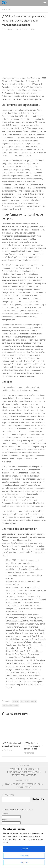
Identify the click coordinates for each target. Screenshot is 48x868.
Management (25, 702)
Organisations (7, 705)
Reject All (24, 862)
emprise (15, 702)
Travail (16, 705)
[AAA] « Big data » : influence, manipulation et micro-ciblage (33, 746)
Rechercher (8, 795)
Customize (24, 856)
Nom (4, 820)
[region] (24, 846)
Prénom (6, 814)
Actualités (7, 9)
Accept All (24, 849)
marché (34, 702)
